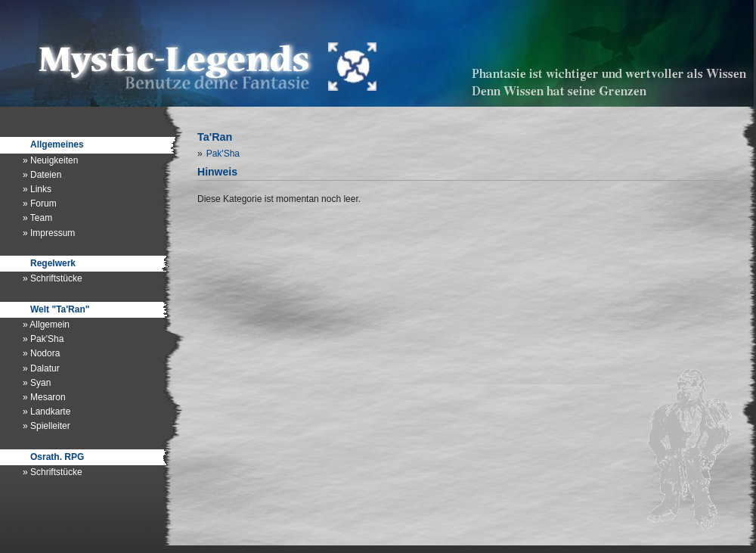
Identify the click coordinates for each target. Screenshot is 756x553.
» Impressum (49, 233)
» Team (37, 218)
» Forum (40, 203)
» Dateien (42, 175)
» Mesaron (44, 397)
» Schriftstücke (53, 278)
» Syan (37, 383)
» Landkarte (46, 412)
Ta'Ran (215, 137)
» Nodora (41, 353)
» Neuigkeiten (50, 160)
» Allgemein (46, 325)
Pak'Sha (223, 154)
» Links (37, 189)
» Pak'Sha (43, 339)
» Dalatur (41, 368)
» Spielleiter (46, 426)
